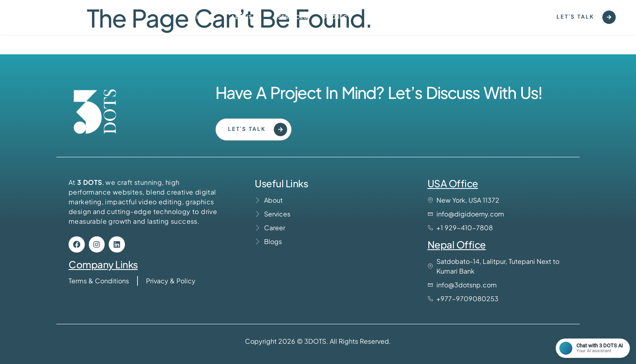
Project (337, 17)
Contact (382, 17)
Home (205, 17)
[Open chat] (593, 348)
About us (246, 17)
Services (293, 17)
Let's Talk (586, 17)
